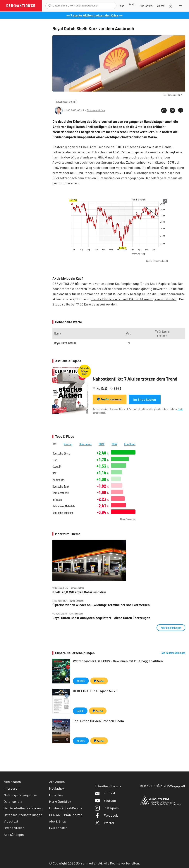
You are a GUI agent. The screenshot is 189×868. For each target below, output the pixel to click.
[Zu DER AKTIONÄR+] (146, 6)
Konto (181, 409)
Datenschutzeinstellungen (23, 815)
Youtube (105, 801)
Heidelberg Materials (64, 506)
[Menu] (180, 6)
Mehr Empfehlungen (171, 628)
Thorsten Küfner (96, 110)
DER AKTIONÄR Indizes (66, 815)
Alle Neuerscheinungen (173, 653)
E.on (55, 460)
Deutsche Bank (61, 486)
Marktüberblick (60, 801)
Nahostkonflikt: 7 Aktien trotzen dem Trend (135, 379)
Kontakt (105, 793)
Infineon (57, 500)
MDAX (102, 444)
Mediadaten (12, 782)
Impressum (12, 788)
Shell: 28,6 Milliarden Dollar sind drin (79, 592)
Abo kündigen (14, 835)
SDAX (114, 444)
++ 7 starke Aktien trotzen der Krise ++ (94, 15)
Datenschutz (13, 801)
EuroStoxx (130, 444)
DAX (55, 444)
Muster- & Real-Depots (66, 808)
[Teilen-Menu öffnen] (164, 110)
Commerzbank (61, 493)
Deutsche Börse (61, 453)
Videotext (11, 821)
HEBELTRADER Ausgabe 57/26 (95, 691)
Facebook (106, 815)
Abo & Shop (58, 821)
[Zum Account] (132, 4)
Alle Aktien (57, 782)
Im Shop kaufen (145, 399)
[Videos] (161, 6)
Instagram (107, 808)
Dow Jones (85, 444)
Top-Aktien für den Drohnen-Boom (98, 721)
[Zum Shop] (121, 6)
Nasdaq (68, 444)
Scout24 (57, 466)
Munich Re (58, 480)
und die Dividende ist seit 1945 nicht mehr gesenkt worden (134, 299)
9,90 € (80, 711)
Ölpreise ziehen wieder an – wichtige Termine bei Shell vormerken (101, 605)
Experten (56, 795)
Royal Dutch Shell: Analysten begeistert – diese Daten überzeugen (101, 618)
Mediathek (57, 788)
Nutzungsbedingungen (20, 795)
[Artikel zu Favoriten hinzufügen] (181, 110)
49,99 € (81, 681)
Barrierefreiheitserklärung (23, 808)
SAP (54, 473)
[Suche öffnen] (50, 6)
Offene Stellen (14, 828)
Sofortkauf (110, 399)
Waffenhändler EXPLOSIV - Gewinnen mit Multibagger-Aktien (118, 661)
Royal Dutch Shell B (66, 101)
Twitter (104, 823)
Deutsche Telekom (63, 513)
